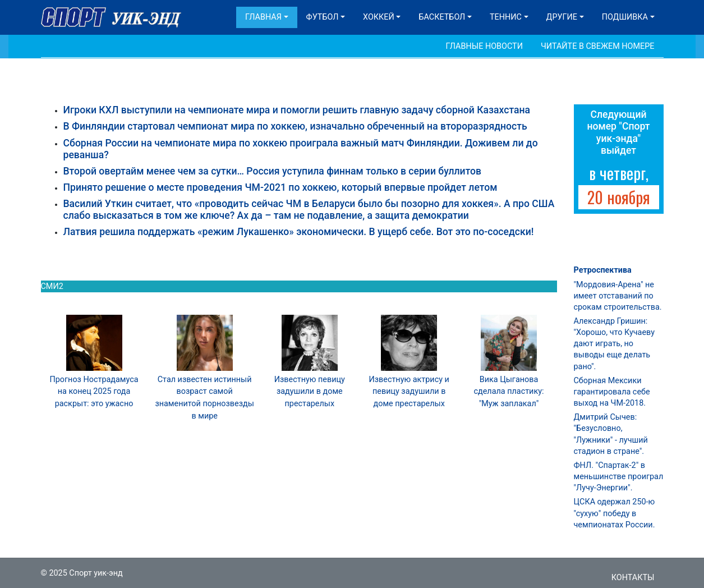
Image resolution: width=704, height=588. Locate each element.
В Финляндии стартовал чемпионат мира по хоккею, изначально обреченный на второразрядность (295, 126)
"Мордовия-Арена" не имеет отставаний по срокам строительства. (618, 296)
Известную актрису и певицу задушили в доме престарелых (409, 392)
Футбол (323, 17)
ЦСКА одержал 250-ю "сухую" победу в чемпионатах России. (615, 513)
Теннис (506, 17)
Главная (263, 17)
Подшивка (625, 17)
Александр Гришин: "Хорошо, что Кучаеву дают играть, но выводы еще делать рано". (614, 344)
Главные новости (484, 46)
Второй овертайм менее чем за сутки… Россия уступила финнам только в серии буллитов (273, 171)
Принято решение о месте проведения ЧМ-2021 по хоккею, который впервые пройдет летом (280, 187)
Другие (562, 17)
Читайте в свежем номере (598, 46)
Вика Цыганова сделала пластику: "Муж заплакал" (509, 392)
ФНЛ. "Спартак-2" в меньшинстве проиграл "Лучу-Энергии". (619, 477)
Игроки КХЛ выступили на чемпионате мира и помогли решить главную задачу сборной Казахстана (297, 110)
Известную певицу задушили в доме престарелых (310, 392)
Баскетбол (442, 17)
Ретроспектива (603, 270)
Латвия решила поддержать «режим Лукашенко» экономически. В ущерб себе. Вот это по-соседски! (299, 232)
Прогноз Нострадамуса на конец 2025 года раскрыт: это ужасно (94, 392)
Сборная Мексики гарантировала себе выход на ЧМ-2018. (612, 392)
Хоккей (379, 17)
